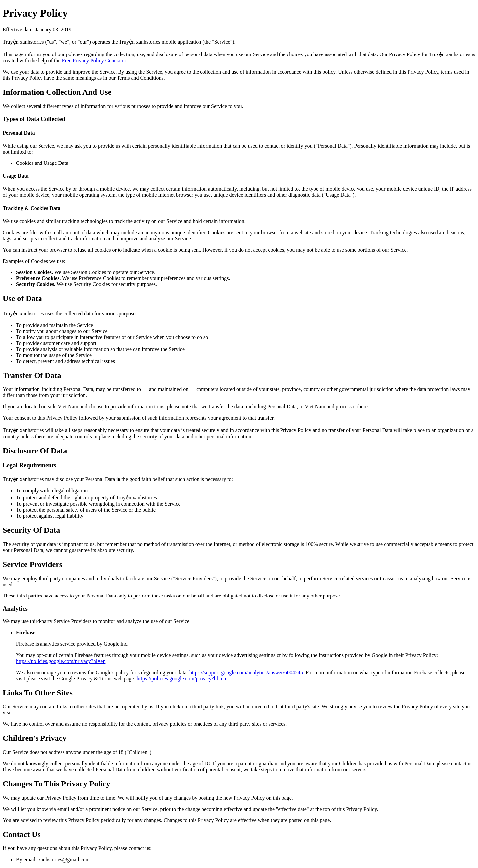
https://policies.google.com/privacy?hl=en (61, 661)
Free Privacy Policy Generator (94, 61)
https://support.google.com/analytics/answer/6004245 (246, 672)
